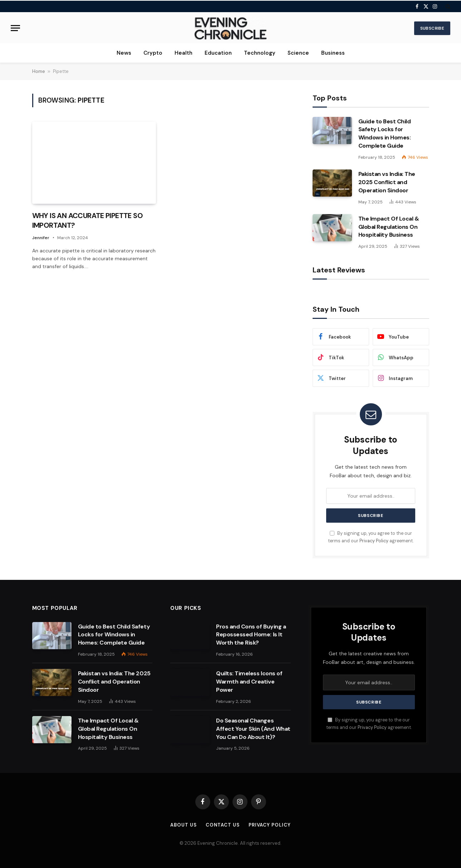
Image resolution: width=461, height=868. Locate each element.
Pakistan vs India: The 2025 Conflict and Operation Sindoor (387, 182)
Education (218, 53)
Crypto (153, 53)
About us (183, 825)
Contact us (223, 825)
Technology (260, 53)
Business (333, 53)
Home (39, 71)
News (124, 53)
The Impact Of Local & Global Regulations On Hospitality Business (389, 227)
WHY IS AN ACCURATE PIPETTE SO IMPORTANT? (88, 220)
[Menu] (15, 28)
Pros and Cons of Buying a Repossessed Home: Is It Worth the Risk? (251, 635)
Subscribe (432, 28)
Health (183, 53)
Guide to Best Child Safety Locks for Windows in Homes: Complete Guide (385, 134)
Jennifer (41, 238)
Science (298, 53)
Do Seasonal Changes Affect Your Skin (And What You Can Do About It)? (253, 729)
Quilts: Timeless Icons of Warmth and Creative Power (249, 682)
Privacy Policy (374, 541)
